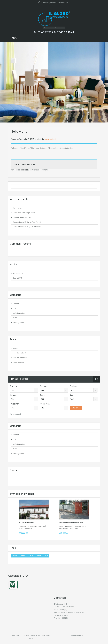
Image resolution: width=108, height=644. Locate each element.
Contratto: (44, 386)
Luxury (15, 308)
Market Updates (19, 313)
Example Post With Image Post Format (27, 227)
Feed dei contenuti (20, 353)
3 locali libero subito (26, 523)
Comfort (16, 304)
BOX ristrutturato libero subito (71, 523)
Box (71, 395)
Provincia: (14, 386)
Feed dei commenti (20, 358)
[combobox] (24, 390)
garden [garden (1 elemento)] (31, 556)
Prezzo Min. (15, 404)
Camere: (13, 395)
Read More (28, 529)
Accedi (15, 348)
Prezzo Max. (45, 404)
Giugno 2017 (17, 278)
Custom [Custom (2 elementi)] (23, 556)
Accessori (16, 414)
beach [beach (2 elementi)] (15, 556)
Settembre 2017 (18, 273)
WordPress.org (18, 362)
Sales (15, 318)
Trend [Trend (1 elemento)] (46, 556)
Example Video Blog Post (22, 217)
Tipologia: (74, 386)
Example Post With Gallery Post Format (27, 222)
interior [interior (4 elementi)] (39, 556)
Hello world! (17, 208)
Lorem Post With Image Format (24, 213)
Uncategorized (50, 139)
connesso (24, 170)
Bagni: (42, 395)
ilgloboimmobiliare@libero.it (59, 2)
